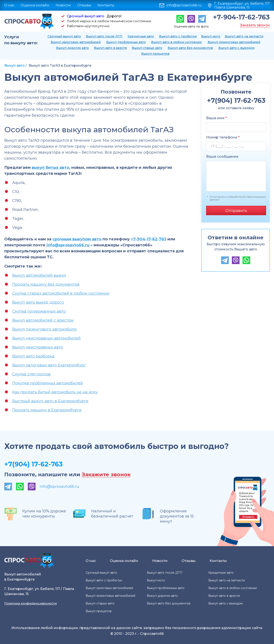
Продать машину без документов (46, 284)
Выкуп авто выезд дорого (38, 302)
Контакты (106, 5)
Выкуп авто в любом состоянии (176, 42)
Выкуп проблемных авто (126, 42)
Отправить (236, 211)
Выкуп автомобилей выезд (39, 275)
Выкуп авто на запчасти (244, 36)
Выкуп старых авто (147, 48)
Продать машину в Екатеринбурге (47, 410)
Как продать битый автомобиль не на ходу (55, 392)
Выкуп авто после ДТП (104, 36)
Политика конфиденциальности (31, 603)
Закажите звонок (106, 475)
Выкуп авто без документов (190, 48)
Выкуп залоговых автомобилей (76, 42)
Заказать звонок (255, 25)
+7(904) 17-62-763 (34, 464)
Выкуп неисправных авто (38, 347)
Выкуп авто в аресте (110, 48)
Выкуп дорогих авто (72, 48)
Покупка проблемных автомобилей (48, 383)
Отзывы (84, 5)
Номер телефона (223, 137)
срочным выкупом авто (77, 239)
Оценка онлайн (35, 5)
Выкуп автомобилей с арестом (43, 320)
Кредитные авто (141, 36)
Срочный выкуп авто (86, 16)
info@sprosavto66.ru (184, 5)
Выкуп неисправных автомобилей (46, 338)
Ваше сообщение (222, 157)
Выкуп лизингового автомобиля (44, 329)
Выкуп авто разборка (33, 356)
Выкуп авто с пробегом (178, 36)
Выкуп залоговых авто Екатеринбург (49, 365)
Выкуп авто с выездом (236, 48)
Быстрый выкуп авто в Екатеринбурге (50, 401)
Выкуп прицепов (155, 54)
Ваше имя (216, 118)
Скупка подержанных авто (39, 311)
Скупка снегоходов (31, 374)
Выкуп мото (211, 36)
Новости (63, 5)
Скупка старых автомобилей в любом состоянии (61, 293)
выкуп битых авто (50, 168)
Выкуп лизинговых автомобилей (234, 42)
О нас (9, 5)
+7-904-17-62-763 (241, 17)
